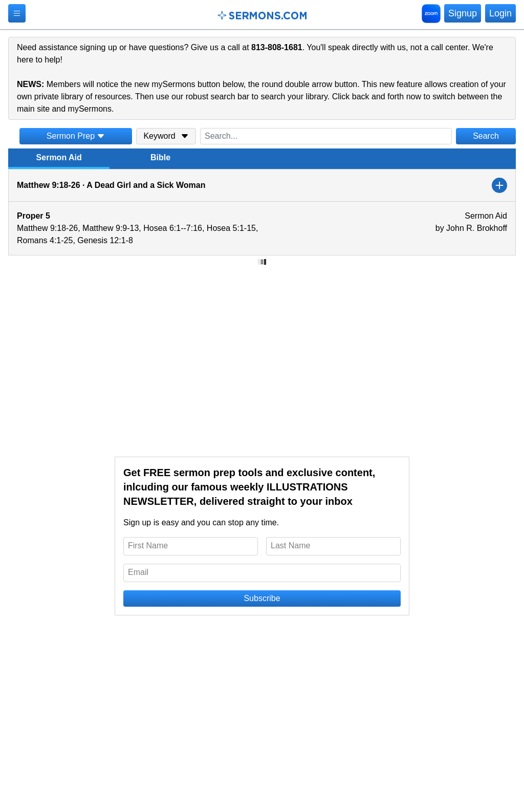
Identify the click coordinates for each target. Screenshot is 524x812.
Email (138, 572)
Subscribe (262, 598)
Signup (463, 13)
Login (500, 13)
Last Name (290, 546)
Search (486, 136)
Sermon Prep (76, 136)
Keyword (166, 136)
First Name (148, 546)
